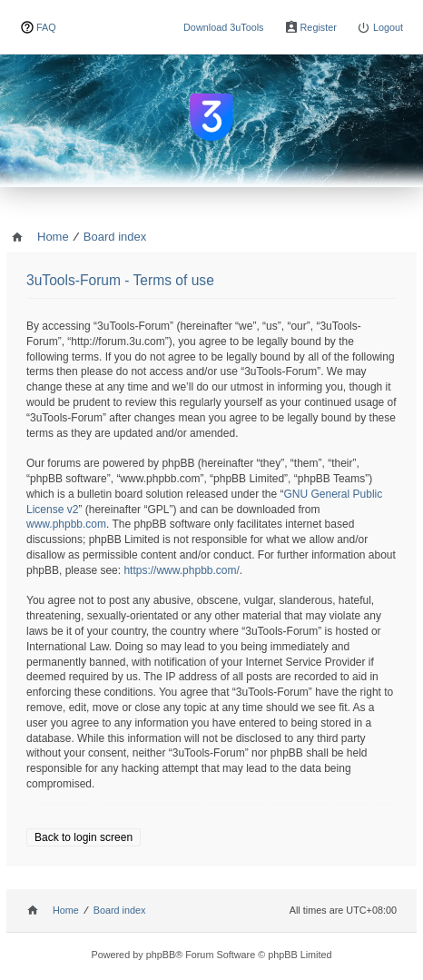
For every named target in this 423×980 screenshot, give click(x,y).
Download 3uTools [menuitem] (224, 27)
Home (66, 910)
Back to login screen (84, 837)
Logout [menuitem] (388, 27)
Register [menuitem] (319, 27)
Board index (120, 910)
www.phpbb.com (66, 524)
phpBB (161, 955)
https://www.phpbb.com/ (181, 570)
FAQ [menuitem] (46, 27)
